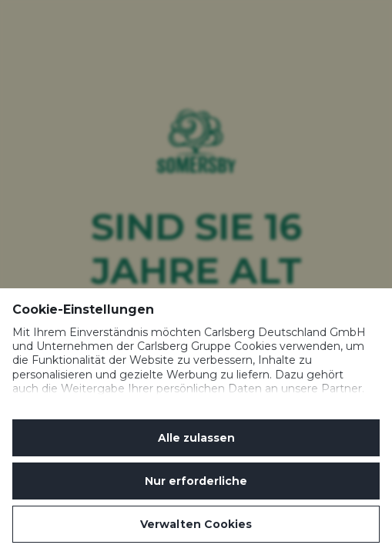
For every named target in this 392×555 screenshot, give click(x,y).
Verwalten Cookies (196, 524)
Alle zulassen (196, 438)
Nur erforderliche (196, 481)
